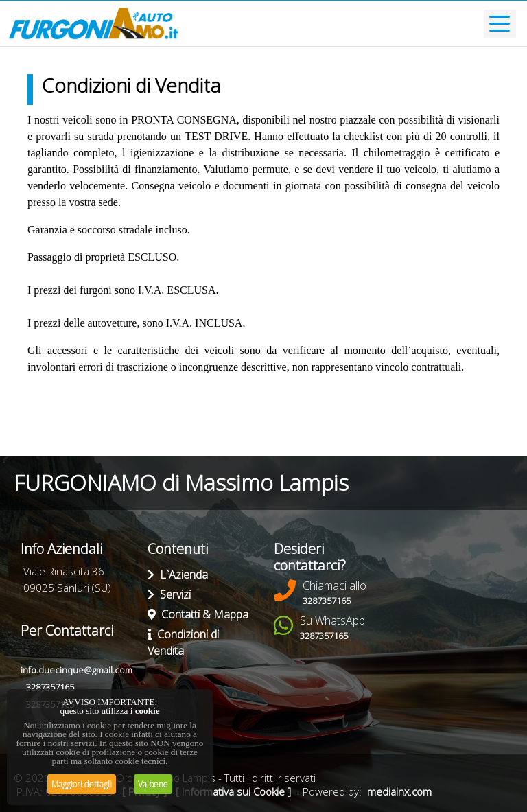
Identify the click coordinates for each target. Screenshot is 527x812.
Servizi (169, 594)
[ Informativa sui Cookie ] (233, 791)
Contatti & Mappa (198, 614)
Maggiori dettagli (82, 784)
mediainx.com (399, 791)
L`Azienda (178, 575)
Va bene (153, 784)
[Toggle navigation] (500, 24)
